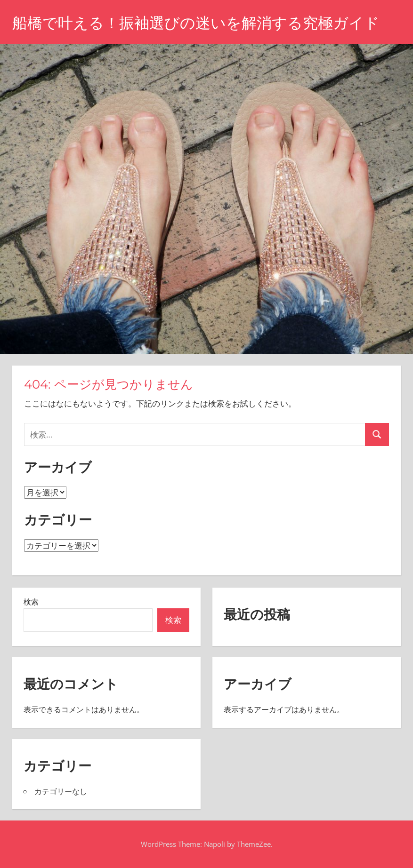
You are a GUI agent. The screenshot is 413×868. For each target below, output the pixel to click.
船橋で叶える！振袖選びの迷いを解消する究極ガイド (196, 23)
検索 (31, 602)
